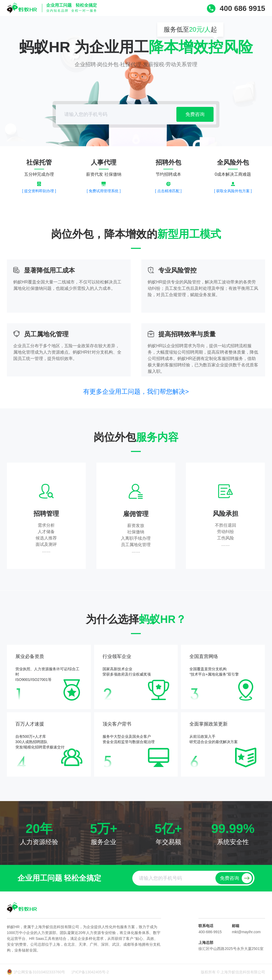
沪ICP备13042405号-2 (90, 972)
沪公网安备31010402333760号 (40, 972)
